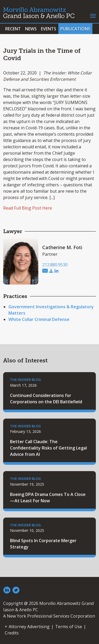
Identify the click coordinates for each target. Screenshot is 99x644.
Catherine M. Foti (62, 247)
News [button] (31, 29)
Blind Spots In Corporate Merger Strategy (43, 544)
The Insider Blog (25, 380)
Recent (13, 29)
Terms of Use (69, 627)
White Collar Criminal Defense (39, 319)
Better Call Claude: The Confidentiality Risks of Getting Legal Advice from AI (48, 448)
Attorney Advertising (29, 627)
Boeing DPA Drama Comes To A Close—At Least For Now (48, 498)
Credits (12, 633)
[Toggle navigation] (93, 15)
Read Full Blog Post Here (28, 208)
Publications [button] (75, 29)
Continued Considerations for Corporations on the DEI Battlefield (46, 399)
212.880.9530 (55, 265)
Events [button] (49, 29)
